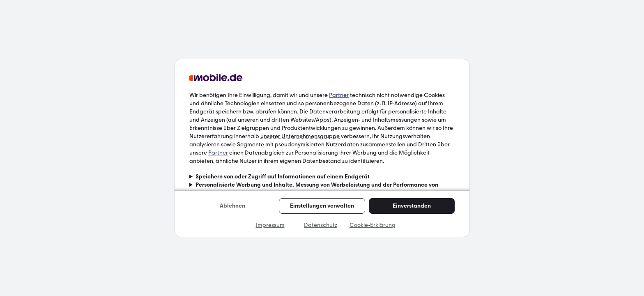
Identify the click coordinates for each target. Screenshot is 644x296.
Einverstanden (412, 206)
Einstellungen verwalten (322, 206)
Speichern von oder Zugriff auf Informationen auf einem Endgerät (283, 177)
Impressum (270, 225)
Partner (339, 95)
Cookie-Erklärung (373, 225)
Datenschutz (321, 225)
